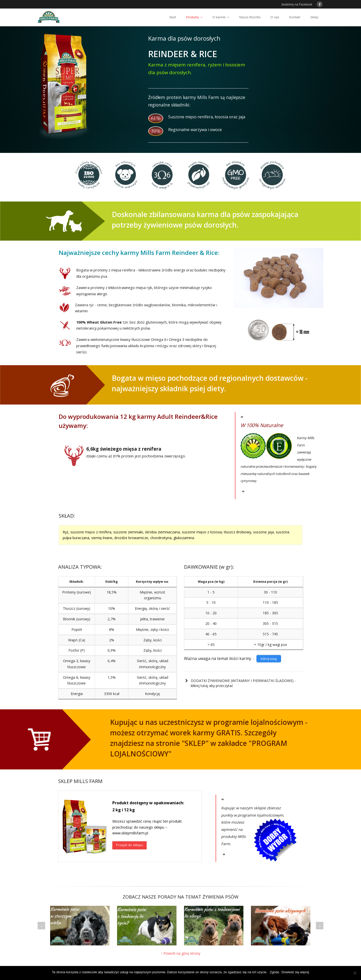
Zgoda (274, 972)
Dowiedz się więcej (295, 972)
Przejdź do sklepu (129, 839)
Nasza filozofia (250, 17)
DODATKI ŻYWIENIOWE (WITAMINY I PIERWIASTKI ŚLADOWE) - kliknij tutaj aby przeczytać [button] (240, 683)
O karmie (219, 17)
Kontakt (295, 17)
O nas (275, 17)
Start (173, 17)
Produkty (192, 17)
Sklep (314, 17)
